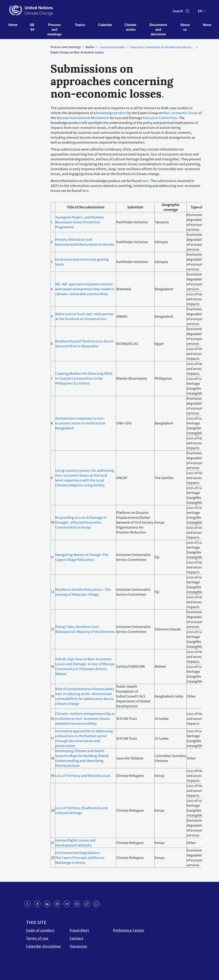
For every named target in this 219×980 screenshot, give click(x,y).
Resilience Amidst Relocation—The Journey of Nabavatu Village (83, 592)
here (145, 181)
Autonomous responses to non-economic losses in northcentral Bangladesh (80, 423)
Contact (77, 938)
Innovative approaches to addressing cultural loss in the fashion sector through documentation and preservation (84, 738)
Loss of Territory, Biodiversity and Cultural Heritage (81, 810)
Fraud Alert (79, 930)
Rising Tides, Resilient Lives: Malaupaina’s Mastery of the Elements (85, 629)
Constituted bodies (113, 47)
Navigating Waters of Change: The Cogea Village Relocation (82, 557)
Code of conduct (40, 930)
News (207, 25)
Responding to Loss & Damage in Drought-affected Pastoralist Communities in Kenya (81, 522)
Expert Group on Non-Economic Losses (77, 52)
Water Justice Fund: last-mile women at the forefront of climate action (84, 316)
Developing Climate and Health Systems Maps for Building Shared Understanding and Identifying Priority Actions (82, 758)
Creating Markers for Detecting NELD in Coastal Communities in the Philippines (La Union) (84, 378)
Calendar (105, 25)
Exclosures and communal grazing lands (82, 262)
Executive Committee (160, 118)
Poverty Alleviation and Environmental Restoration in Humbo (85, 242)
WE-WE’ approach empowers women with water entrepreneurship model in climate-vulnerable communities (85, 289)
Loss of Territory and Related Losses (83, 776)
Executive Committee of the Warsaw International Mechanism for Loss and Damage (165, 47)
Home (13, 25)
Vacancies (79, 946)
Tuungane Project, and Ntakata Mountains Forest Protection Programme (79, 222)
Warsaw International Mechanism (83, 118)
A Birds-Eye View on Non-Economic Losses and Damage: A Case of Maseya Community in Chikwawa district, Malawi (85, 666)
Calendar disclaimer (44, 946)
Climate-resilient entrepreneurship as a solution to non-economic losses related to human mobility (85, 719)
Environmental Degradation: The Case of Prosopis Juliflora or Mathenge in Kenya (80, 858)
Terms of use (37, 938)
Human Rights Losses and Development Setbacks (75, 843)
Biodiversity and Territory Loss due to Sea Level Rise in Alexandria (84, 344)
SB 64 (32, 27)
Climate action (131, 27)
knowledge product (111, 113)
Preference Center (129, 930)
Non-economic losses (181, 113)
